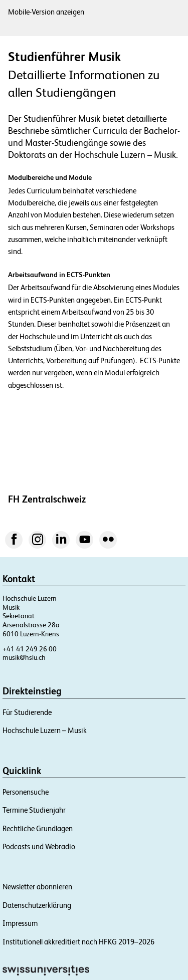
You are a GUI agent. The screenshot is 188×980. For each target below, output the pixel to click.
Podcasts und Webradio (39, 846)
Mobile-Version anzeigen (46, 12)
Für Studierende (27, 712)
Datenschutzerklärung (37, 905)
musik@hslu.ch (24, 657)
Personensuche (26, 792)
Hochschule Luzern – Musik (45, 730)
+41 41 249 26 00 (30, 649)
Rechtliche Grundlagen (38, 828)
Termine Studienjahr (34, 810)
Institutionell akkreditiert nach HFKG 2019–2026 (78, 942)
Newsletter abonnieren (37, 887)
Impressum (20, 923)
